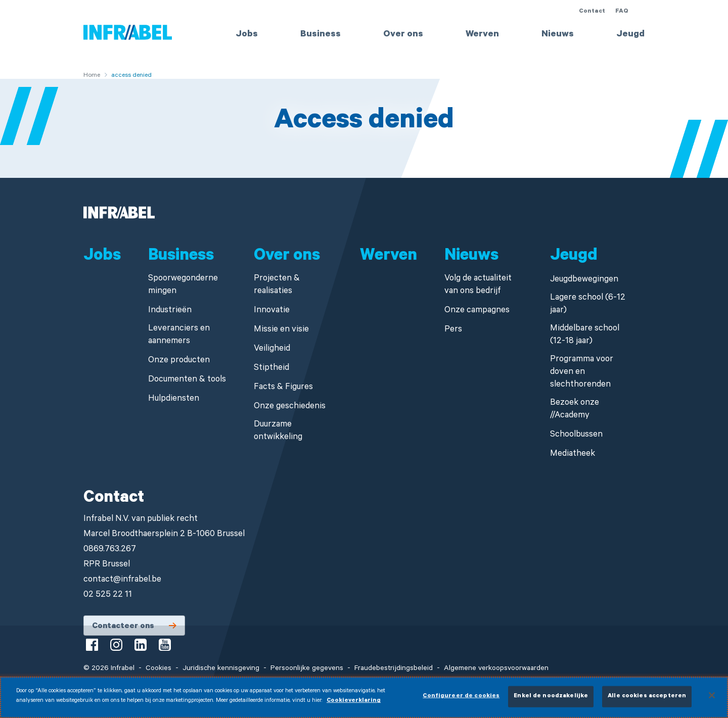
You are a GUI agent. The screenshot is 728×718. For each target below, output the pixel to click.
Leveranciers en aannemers (179, 336)
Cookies (158, 669)
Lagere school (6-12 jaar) (588, 305)
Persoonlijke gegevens (307, 669)
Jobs (247, 35)
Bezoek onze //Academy (575, 410)
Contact (592, 12)
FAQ (622, 12)
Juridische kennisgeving (221, 669)
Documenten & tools (187, 380)
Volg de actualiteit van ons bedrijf (478, 285)
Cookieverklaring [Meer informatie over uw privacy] (354, 706)
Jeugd (630, 35)
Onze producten (179, 361)
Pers (453, 330)
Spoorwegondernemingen (183, 285)
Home (92, 76)
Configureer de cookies (461, 701)
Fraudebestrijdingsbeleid (394, 669)
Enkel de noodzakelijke (551, 701)
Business (321, 35)
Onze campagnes (477, 311)
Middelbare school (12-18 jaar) (585, 336)
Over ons (403, 35)
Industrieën (170, 311)
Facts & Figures (283, 388)
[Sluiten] (712, 700)
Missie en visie (281, 330)
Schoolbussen (576, 435)
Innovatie (272, 311)
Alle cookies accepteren (647, 701)
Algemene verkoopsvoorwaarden (496, 669)
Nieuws (558, 35)
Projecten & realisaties (277, 285)
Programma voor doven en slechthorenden (582, 373)
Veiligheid (272, 349)
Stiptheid (271, 369)
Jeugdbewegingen (584, 280)
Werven (482, 35)
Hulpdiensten (174, 399)
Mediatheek (573, 454)
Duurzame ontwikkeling (278, 432)
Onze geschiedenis (290, 407)
